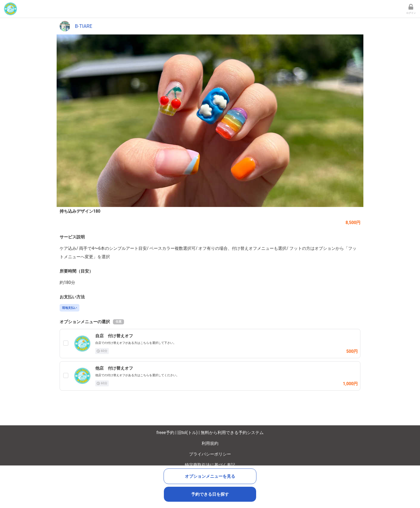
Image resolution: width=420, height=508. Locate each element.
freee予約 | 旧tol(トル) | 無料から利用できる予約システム (210, 433)
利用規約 (210, 443)
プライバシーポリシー (210, 454)
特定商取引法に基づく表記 (210, 465)
